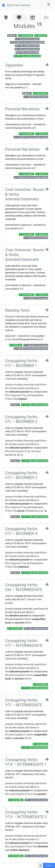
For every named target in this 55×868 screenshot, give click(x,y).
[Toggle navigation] (49, 5)
